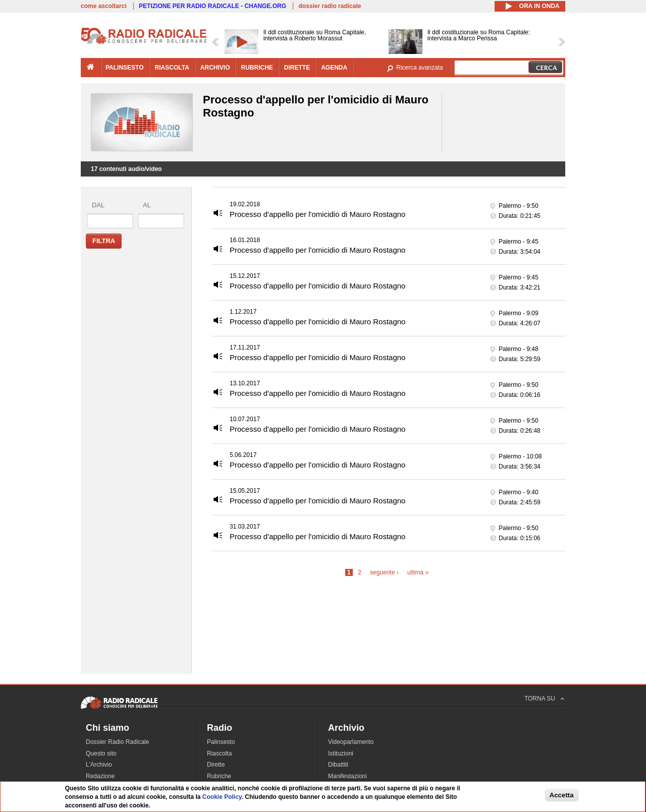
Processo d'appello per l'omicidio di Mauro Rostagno (317, 214)
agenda (334, 68)
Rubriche (219, 776)
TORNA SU (540, 699)
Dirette (216, 765)
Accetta (562, 795)
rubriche (257, 68)
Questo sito (101, 753)
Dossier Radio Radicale (117, 742)
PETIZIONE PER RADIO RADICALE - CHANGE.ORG (212, 6)
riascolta (172, 68)
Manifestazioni (347, 776)
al (147, 205)
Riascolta (219, 753)
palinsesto (125, 68)
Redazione (100, 776)
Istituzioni (341, 753)
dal (98, 205)
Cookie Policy (222, 797)
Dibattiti (338, 765)
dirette (297, 68)
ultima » (418, 572)
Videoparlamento (351, 742)
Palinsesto (221, 742)
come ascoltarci (104, 6)
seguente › (384, 572)
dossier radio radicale (330, 6)
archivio (215, 68)
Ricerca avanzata (420, 68)
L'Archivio (99, 765)
